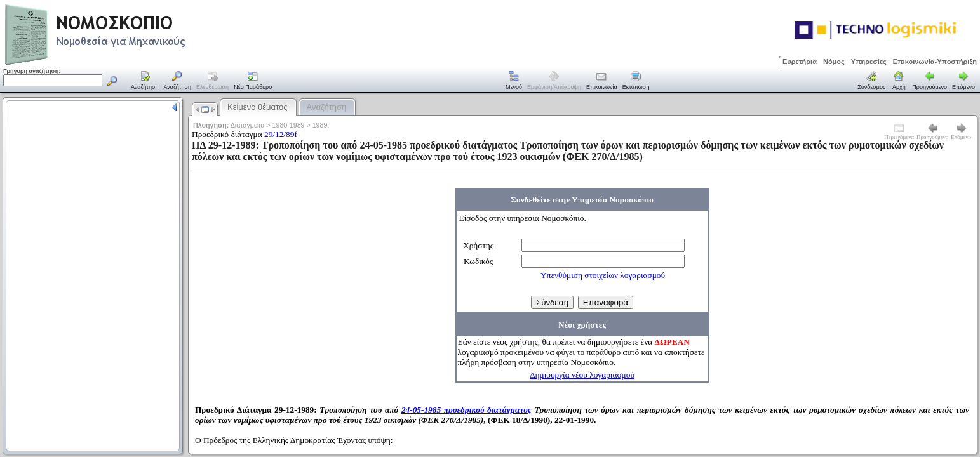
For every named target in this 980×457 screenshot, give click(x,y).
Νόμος (834, 62)
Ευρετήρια (800, 62)
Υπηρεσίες (869, 62)
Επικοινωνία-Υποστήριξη (935, 62)
